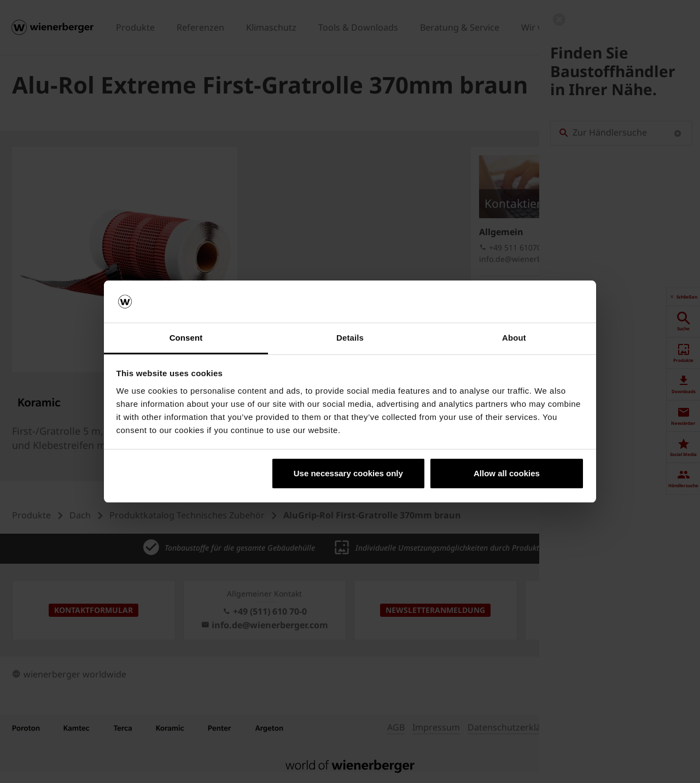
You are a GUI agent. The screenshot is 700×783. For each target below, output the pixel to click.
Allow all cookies (507, 473)
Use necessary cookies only (348, 473)
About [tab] (514, 338)
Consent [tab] (186, 338)
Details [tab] (350, 338)
